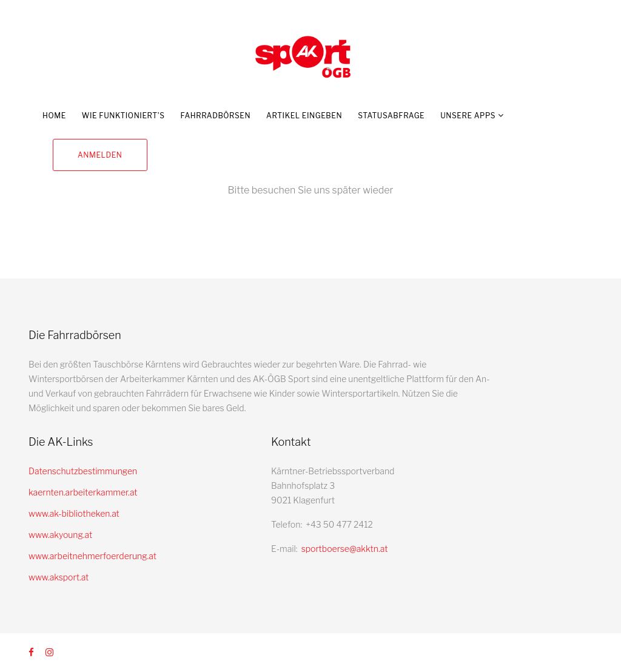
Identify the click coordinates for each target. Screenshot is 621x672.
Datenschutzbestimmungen (83, 471)
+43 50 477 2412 (339, 524)
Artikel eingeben (304, 116)
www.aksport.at (59, 577)
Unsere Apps (468, 116)
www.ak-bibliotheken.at (74, 513)
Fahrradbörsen (215, 116)
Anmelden (100, 155)
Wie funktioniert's (123, 116)
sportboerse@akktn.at (345, 549)
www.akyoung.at (60, 535)
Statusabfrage (391, 116)
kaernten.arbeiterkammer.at (83, 492)
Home (54, 116)
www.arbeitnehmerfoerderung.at (92, 556)
